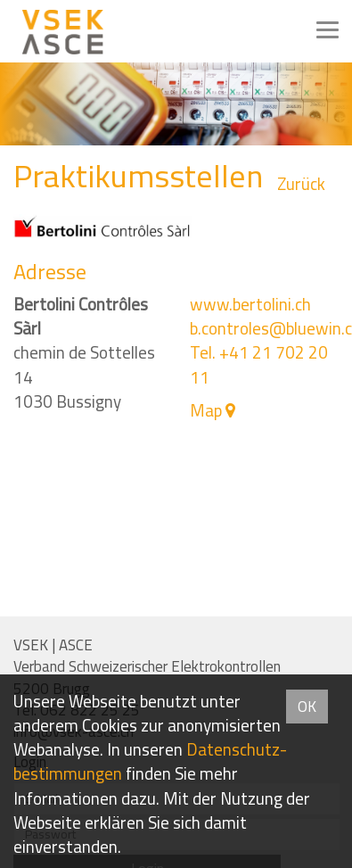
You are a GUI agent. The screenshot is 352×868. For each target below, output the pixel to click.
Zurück (301, 184)
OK (307, 707)
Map (206, 410)
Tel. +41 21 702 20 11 (259, 364)
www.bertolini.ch (250, 304)
